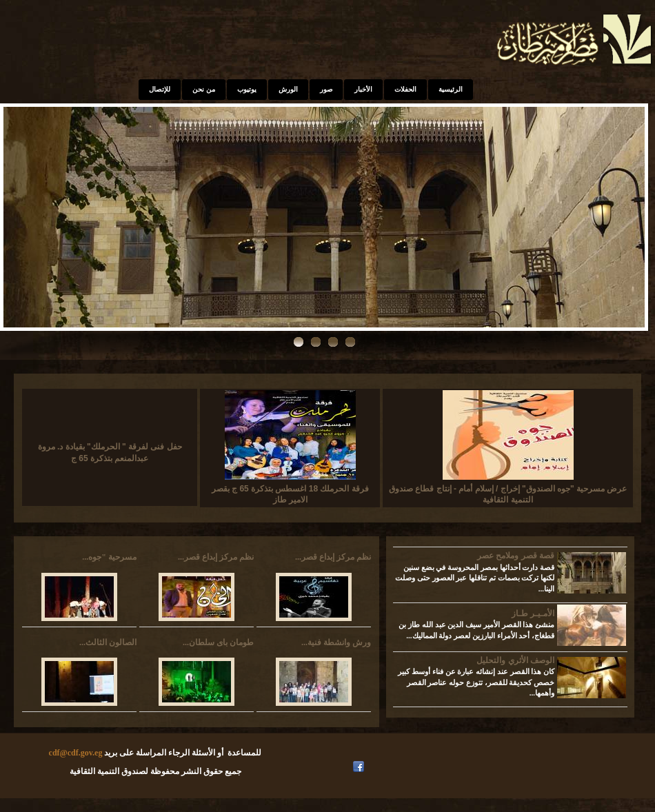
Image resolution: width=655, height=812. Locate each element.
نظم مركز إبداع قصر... (216, 557)
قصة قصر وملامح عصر (516, 556)
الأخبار (363, 89)
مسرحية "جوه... (109, 557)
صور (326, 89)
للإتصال (160, 89)
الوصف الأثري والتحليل (515, 660)
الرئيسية (451, 89)
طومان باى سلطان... (218, 642)
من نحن (204, 89)
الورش (288, 89)
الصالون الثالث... (108, 642)
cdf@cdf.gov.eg (76, 753)
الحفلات (405, 89)
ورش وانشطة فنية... (336, 642)
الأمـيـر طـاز (533, 613)
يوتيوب (247, 89)
